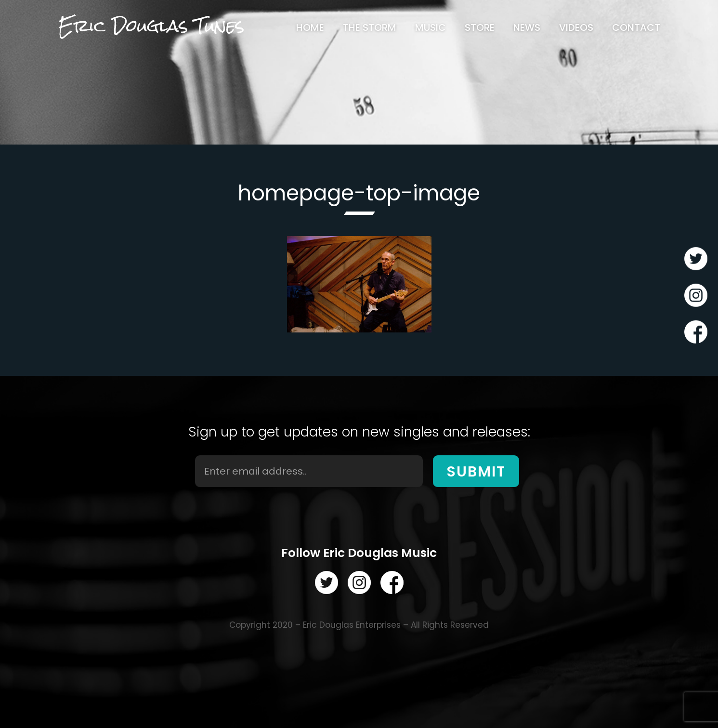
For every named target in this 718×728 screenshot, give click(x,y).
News (527, 27)
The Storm (370, 27)
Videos (576, 27)
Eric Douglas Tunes (151, 26)
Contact (636, 27)
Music (431, 27)
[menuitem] (310, 27)
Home (310, 27)
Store (480, 27)
